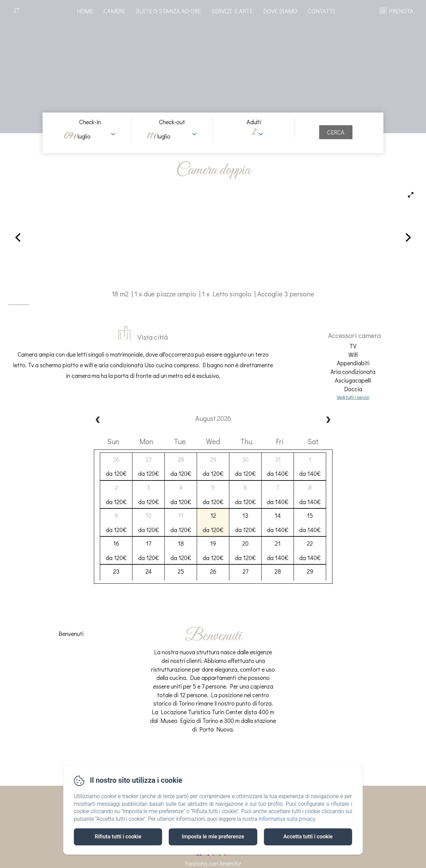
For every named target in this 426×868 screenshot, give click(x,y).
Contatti (321, 11)
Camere (114, 11)
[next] (328, 420)
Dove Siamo (280, 11)
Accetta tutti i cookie (308, 837)
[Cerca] (336, 132)
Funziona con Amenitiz (213, 863)
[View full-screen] (411, 195)
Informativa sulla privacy (287, 819)
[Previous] (19, 237)
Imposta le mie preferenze (213, 837)
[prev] (98, 420)
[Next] (407, 237)
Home (85, 11)
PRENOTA (401, 11)
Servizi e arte (232, 11)
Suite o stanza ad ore (168, 11)
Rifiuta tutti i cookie (118, 837)
